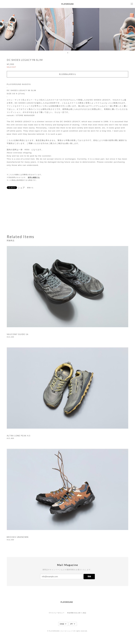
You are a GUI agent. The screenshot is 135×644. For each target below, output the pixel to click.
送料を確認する (34, 177)
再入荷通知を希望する (67, 74)
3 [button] (69, 53)
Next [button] (131, 29)
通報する (30, 188)
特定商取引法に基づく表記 (77, 613)
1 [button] (66, 53)
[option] (68, 29)
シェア (21, 188)
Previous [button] (4, 29)
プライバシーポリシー (57, 613)
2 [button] (68, 53)
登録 (89, 576)
